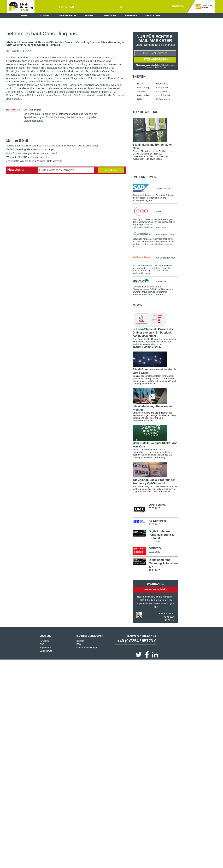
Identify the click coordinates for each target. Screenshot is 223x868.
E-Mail (141, 84)
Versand (142, 92)
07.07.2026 (154, 542)
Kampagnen (163, 88)
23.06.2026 (154, 525)
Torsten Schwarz (166, 614)
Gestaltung (143, 88)
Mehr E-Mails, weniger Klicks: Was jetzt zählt (32, 153)
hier (164, 67)
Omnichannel (163, 96)
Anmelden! (111, 170)
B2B (139, 100)
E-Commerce (163, 100)
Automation (162, 92)
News (24, 16)
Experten (131, 16)
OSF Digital (12, 51)
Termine (88, 16)
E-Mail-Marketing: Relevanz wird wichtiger (30, 149)
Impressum (45, 648)
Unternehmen (145, 177)
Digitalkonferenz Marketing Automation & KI (163, 564)
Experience (162, 84)
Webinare (110, 16)
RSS (42, 645)
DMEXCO (155, 549)
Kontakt (80, 641)
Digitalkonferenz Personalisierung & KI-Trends (161, 535)
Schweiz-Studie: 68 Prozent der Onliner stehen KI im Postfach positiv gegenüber (52, 146)
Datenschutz (46, 651)
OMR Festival (157, 505)
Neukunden (143, 96)
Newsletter (153, 16)
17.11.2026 (154, 571)
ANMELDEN (178, 6)
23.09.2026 (154, 552)
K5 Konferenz (158, 521)
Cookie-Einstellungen (87, 648)
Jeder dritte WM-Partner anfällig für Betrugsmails (34, 161)
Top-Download (146, 112)
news (137, 305)
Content (45, 16)
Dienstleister (68, 16)
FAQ (79, 645)
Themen (139, 77)
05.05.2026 (154, 509)
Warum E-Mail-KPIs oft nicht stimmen (28, 157)
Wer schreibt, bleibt (155, 590)
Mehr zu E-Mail (17, 141)
